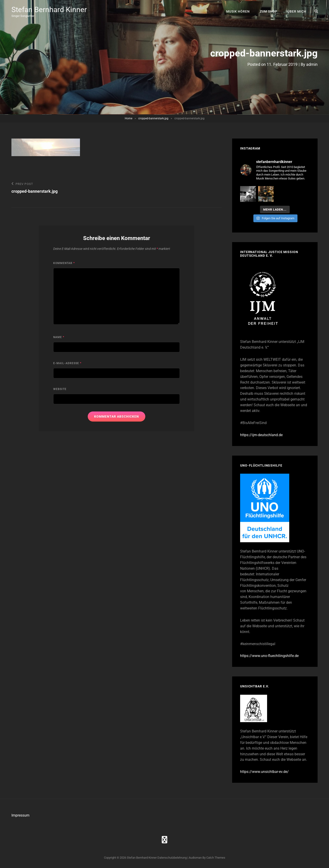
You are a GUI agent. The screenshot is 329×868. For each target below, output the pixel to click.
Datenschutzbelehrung (172, 858)
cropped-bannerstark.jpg (153, 118)
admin (312, 64)
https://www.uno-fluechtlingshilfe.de (269, 656)
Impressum (20, 815)
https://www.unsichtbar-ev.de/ (264, 772)
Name (59, 337)
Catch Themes (216, 858)
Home (129, 118)
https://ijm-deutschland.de (261, 435)
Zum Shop (269, 11)
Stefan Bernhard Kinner (49, 10)
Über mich (297, 11)
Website (60, 389)
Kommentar (64, 263)
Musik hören (238, 11)
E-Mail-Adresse (67, 363)
